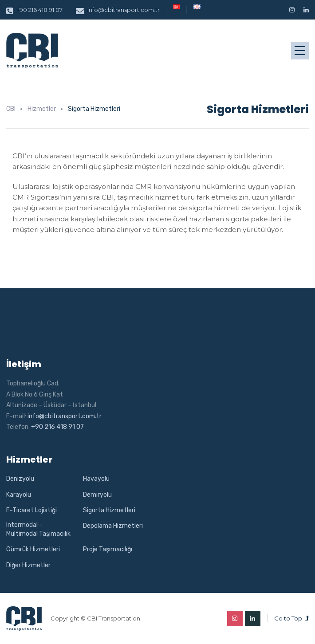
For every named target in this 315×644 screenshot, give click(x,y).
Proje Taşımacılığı (108, 549)
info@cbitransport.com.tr (118, 10)
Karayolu (19, 495)
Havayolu (96, 479)
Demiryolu (97, 495)
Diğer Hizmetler (28, 565)
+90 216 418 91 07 (34, 10)
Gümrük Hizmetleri (33, 549)
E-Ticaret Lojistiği (31, 510)
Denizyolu (20, 479)
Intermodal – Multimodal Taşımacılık (38, 529)
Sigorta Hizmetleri (109, 510)
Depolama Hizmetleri (113, 526)
